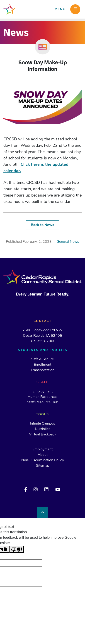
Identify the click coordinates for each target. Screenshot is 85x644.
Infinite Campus (42, 424)
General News (68, 242)
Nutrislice (43, 429)
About (43, 455)
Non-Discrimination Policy (43, 460)
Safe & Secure (42, 359)
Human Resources (42, 397)
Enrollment (42, 365)
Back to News (42, 225)
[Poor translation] (17, 549)
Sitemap (43, 466)
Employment (42, 392)
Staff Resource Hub (43, 402)
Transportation (42, 370)
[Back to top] (43, 513)
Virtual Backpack (43, 435)
